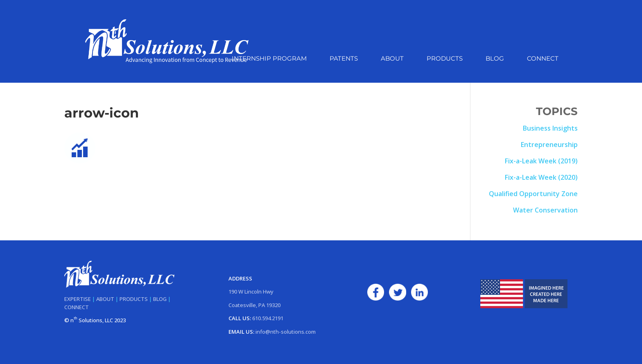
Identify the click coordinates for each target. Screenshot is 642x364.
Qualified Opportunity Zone (533, 194)
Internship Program (269, 59)
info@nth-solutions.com (286, 332)
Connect (543, 59)
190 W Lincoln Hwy (251, 292)
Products (445, 59)
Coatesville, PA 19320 (254, 305)
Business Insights (550, 128)
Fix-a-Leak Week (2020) (541, 177)
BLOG (160, 299)
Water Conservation (545, 210)
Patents (344, 59)
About (392, 59)
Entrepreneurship (549, 145)
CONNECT (77, 307)
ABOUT (105, 299)
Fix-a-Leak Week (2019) (541, 161)
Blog (495, 59)
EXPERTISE (78, 299)
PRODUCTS (134, 299)
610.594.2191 (268, 318)
